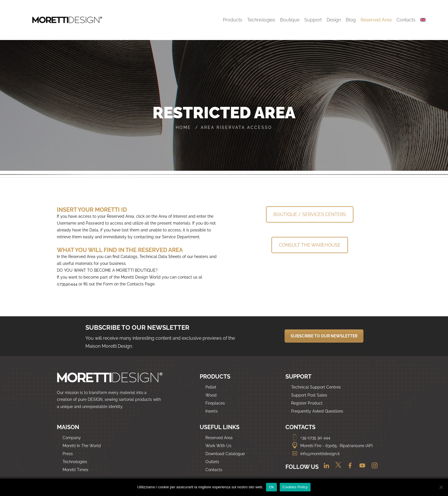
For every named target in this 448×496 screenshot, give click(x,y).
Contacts (214, 470)
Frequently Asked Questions (317, 411)
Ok (271, 487)
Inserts (212, 411)
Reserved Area (219, 438)
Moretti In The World (82, 446)
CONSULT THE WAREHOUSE (310, 245)
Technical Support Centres (316, 387)
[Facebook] (348, 467)
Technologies (75, 462)
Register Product (307, 403)
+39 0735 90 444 (311, 438)
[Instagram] (372, 467)
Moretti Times (75, 470)
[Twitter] (337, 467)
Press (68, 454)
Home (183, 127)
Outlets (212, 462)
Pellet (211, 387)
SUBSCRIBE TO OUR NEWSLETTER (324, 336)
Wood (211, 395)
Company (72, 438)
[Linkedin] (324, 467)
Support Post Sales (309, 395)
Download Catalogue (225, 454)
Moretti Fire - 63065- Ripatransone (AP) (332, 446)
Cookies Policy (295, 487)
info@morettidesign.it (315, 454)
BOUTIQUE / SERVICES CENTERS (310, 214)
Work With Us (218, 446)
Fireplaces (215, 403)
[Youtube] (361, 467)
